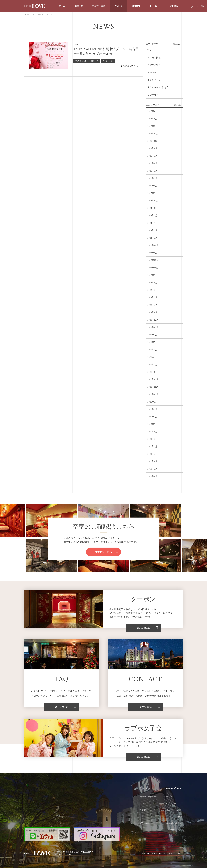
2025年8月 (152, 156)
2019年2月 (152, 476)
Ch (202, 6)
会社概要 (136, 6)
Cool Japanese (172, 810)
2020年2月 (152, 454)
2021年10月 (153, 327)
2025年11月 (153, 141)
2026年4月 (152, 111)
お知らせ (119, 6)
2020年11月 (153, 387)
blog (149, 50)
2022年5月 (152, 283)
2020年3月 (152, 446)
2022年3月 (152, 297)
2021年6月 (152, 335)
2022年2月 (152, 305)
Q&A (142, 816)
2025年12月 (153, 134)
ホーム (62, 6)
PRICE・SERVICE (148, 797)
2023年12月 (153, 245)
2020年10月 (153, 394)
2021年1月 (152, 372)
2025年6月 (152, 171)
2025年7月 (152, 163)
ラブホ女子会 (154, 95)
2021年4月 (152, 350)
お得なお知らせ (81, 61)
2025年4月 (152, 186)
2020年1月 (152, 461)
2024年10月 (153, 208)
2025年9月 (152, 148)
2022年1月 (152, 312)
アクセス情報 (154, 58)
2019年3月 (152, 469)
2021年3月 (152, 357)
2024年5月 (152, 223)
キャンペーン (108, 61)
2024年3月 (152, 238)
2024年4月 (152, 230)
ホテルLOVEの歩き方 (158, 87)
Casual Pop (171, 804)
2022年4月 (152, 290)
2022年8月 (152, 275)
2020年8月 (152, 409)
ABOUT (143, 810)
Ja (192, 6)
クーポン (155, 6)
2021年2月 (152, 365)
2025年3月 (152, 193)
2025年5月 (152, 178)
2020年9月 (152, 402)
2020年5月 (152, 432)
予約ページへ (103, 552)
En (197, 6)
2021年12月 (153, 320)
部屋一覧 (79, 6)
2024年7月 (152, 216)
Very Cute (170, 797)
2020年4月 (152, 439)
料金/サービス (99, 6)
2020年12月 (153, 379)
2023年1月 (152, 253)
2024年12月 (153, 201)
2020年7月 (152, 417)
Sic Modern (171, 829)
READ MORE (128, 66)
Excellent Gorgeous (174, 816)
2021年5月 (152, 342)
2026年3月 (152, 119)
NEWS (143, 804)
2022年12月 (153, 260)
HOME (27, 15)
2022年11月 (153, 268)
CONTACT (145, 823)
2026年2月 (152, 126)
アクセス (174, 6)
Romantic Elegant (174, 823)
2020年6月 (152, 424)
